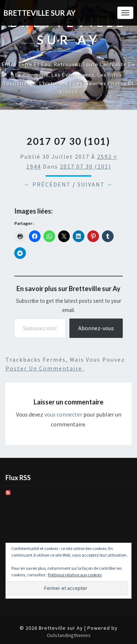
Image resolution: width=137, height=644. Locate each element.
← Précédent (47, 184)
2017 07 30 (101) (85, 166)
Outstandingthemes (69, 635)
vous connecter (63, 414)
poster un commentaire (45, 368)
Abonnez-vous (96, 328)
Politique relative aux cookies (75, 575)
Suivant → (95, 184)
